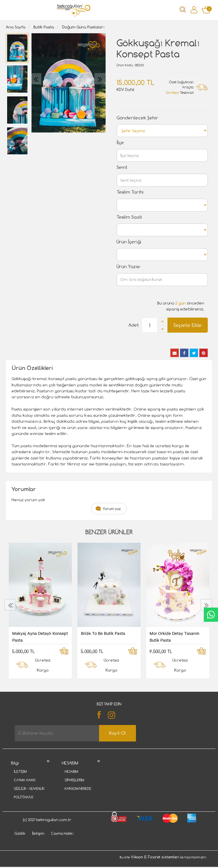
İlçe (120, 143)
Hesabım (71, 771)
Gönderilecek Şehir (138, 118)
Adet (134, 325)
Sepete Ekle (188, 325)
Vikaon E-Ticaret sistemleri (155, 866)
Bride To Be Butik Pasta (103, 633)
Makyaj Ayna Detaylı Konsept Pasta (40, 637)
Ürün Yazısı (128, 267)
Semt (122, 167)
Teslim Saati (129, 217)
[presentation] (36, 79)
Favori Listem (76, 797)
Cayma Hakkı (25, 780)
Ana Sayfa (16, 27)
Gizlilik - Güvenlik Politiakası (29, 793)
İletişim (20, 771)
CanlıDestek (211, 615)
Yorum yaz (112, 509)
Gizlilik (20, 842)
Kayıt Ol (118, 733)
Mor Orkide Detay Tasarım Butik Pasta (174, 637)
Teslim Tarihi (130, 192)
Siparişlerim (74, 780)
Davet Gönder (26, 806)
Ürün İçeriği (129, 242)
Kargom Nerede (78, 789)
